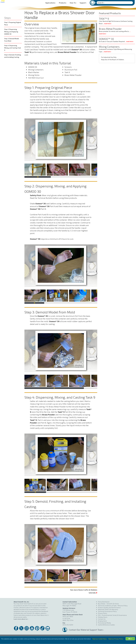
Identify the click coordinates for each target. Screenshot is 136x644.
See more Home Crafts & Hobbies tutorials (84, 591)
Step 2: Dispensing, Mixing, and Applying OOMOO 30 (11, 32)
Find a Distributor (104, 602)
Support (83, 3)
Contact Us (102, 619)
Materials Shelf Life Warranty (108, 609)
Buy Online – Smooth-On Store (108, 604)
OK (85, 641)
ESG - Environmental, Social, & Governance (112, 615)
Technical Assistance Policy (107, 611)
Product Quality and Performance (109, 607)
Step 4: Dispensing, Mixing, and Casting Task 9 (13, 48)
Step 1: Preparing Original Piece (13, 24)
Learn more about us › (21, 619)
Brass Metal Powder (110, 29)
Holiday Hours (103, 617)
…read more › (107, 24)
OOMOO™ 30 (106, 39)
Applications (51, 3)
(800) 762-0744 (68, 620)
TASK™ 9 (104, 19)
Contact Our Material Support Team (83, 630)
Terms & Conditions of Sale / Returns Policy (113, 606)
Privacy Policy (102, 613)
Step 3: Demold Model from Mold (12, 40)
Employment (102, 621)
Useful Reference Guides (106, 625)
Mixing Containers (109, 47)
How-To (73, 3)
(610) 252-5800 (68, 616)
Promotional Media (104, 623)
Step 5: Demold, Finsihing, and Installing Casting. (13, 56)
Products (63, 3)
